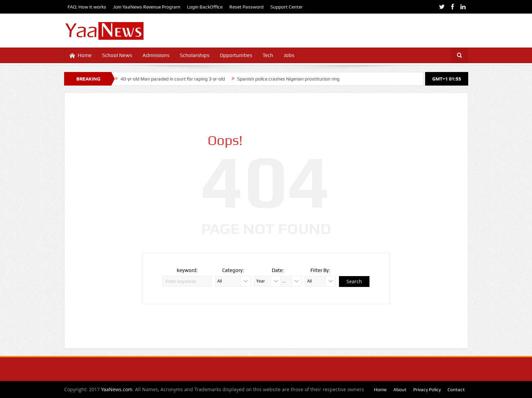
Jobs (289, 55)
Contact (456, 390)
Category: (233, 270)
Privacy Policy (427, 390)
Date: (278, 270)
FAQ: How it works (87, 7)
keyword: (187, 270)
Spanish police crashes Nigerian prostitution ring (288, 79)
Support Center (287, 7)
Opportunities (236, 55)
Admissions (156, 55)
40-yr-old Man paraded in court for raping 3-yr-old (173, 79)
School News (117, 55)
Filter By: (320, 270)
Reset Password (246, 7)
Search (354, 281)
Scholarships (195, 55)
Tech (268, 55)
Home (81, 56)
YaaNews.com (117, 389)
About (400, 390)
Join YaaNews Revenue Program (147, 7)
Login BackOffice (205, 7)
